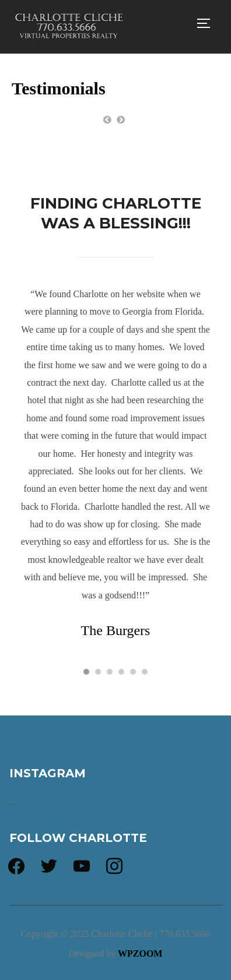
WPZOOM (140, 953)
